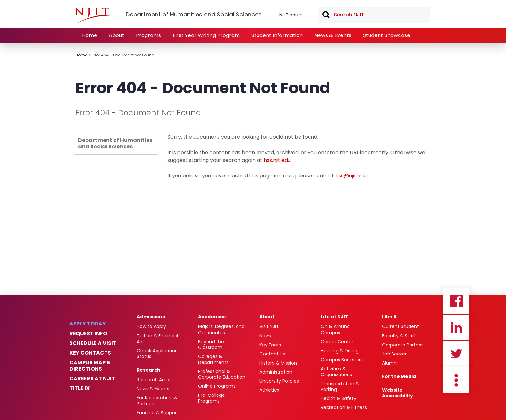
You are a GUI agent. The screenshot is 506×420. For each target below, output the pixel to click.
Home (90, 35)
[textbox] (374, 15)
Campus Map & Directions (90, 366)
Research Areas (154, 380)
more (456, 380)
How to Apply (151, 326)
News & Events (333, 35)
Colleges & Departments (213, 359)
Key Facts (270, 345)
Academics (212, 317)
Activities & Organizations (336, 372)
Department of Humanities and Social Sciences (115, 143)
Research (149, 370)
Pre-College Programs (212, 398)
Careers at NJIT (92, 379)
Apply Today (88, 324)
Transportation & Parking (340, 386)
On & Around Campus (335, 329)
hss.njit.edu (277, 160)
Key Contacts (90, 353)
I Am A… (391, 317)
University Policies (279, 381)
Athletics (269, 390)
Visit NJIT (269, 326)
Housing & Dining (340, 351)
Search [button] (326, 15)
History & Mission (278, 363)
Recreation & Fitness (344, 407)
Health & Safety (339, 398)
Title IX (80, 388)
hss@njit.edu (351, 176)
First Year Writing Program (206, 35)
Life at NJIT (334, 317)
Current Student (400, 326)
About (116, 35)
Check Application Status (157, 354)
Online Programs (217, 386)
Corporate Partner (403, 345)
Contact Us (272, 354)
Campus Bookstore (342, 360)
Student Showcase (387, 35)
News (265, 336)
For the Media (399, 376)
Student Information (277, 35)
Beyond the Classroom (211, 345)
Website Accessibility (398, 393)
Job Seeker (394, 354)
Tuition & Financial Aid (157, 339)
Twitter (456, 354)
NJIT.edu (289, 15)
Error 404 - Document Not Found (123, 55)
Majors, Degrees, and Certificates (221, 329)
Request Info (88, 334)
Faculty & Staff (399, 336)
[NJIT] (94, 16)
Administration (276, 372)
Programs (148, 35)
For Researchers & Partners (157, 401)
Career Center (337, 342)
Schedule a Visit (93, 343)
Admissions (151, 317)
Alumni (390, 363)
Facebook (456, 301)
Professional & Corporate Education (222, 374)
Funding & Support (158, 413)
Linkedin (456, 327)
